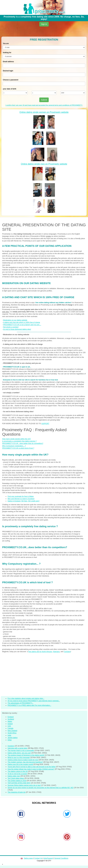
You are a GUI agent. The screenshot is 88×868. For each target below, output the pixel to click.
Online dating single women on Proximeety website (44, 112)
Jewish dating (13, 738)
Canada (10, 728)
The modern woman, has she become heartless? (25, 762)
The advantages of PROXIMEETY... (20, 703)
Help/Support (48, 858)
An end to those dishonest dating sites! (17, 329)
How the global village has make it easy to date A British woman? (31, 769)
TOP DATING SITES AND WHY (19, 783)
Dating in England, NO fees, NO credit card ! (24, 501)
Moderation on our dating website (15, 320)
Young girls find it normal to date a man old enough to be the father (32, 767)
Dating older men (14, 776)
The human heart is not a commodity (21, 750)
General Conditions (61, 858)
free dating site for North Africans (40, 652)
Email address (8, 62)
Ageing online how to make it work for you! (23, 760)
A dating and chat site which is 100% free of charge (22, 322)
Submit (44, 100)
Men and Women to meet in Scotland (21, 499)
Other (10, 740)
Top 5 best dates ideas (16, 778)
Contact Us (38, 858)
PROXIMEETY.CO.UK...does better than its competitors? (23, 443)
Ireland (10, 724)
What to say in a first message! (19, 758)
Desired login (8, 71)
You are (6, 43)
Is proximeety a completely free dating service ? (19, 441)
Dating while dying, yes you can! (19, 753)
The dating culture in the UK (18, 771)
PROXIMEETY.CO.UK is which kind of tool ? (18, 448)
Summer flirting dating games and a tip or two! (24, 785)
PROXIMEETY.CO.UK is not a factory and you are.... (22, 325)
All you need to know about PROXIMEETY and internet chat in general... (34, 701)
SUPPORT (45, 424)
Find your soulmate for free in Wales (21, 496)
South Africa (12, 733)
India (9, 735)
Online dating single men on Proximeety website (44, 164)
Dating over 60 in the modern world (20, 764)
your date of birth (10, 89)
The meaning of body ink (16, 792)
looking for (7, 53)
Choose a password (11, 80)
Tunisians (67, 652)
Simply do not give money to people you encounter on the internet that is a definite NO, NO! (41, 788)
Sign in (44, 24)
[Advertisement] (43, 32)
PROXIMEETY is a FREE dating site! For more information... (29, 705)
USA (9, 726)
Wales (10, 721)
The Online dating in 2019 (17, 781)
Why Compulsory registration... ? (14, 446)
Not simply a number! (11, 327)
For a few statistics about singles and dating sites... (26, 698)
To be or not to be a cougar (17, 774)
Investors (11, 746)
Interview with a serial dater (17, 748)
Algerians (56, 652)
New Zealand (12, 731)
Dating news (28, 858)
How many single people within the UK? (16, 439)
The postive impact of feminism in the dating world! (26, 755)
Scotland (11, 719)
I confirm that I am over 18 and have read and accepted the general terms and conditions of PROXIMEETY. (44, 105)
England (11, 717)
